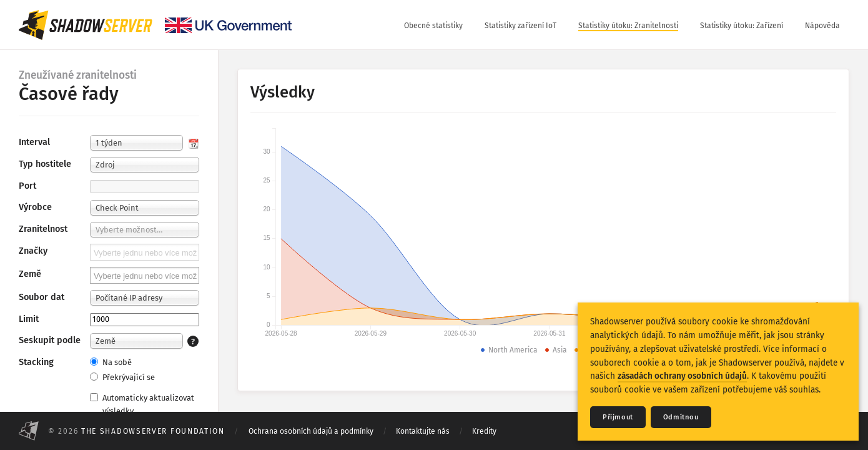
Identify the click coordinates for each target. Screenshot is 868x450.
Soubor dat (42, 297)
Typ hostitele (45, 164)
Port (27, 186)
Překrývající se (122, 377)
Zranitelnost (43, 229)
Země (30, 274)
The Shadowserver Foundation (153, 431)
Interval (34, 142)
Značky (33, 251)
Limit (29, 319)
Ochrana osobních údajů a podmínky (311, 431)
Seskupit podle (50, 340)
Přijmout (618, 417)
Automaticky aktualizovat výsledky (142, 404)
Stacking (36, 362)
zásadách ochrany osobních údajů (682, 376)
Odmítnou (681, 417)
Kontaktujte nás (423, 431)
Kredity (484, 431)
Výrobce (35, 207)
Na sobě (111, 362)
